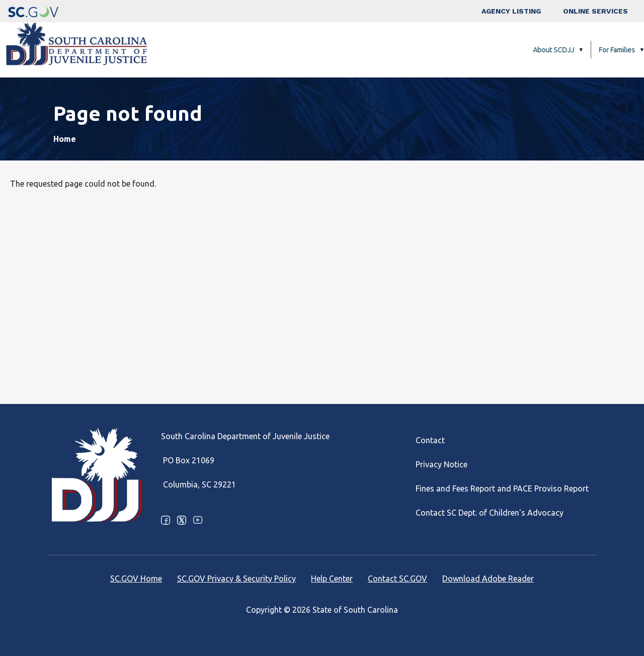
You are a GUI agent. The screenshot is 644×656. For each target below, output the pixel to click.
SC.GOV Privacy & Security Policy (236, 579)
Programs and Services (502, 50)
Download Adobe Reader (488, 579)
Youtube (198, 520)
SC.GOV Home (136, 579)
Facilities (428, 50)
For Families (372, 50)
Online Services (595, 11)
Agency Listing (511, 11)
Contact (430, 440)
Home (65, 139)
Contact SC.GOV (397, 579)
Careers (604, 50)
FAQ (569, 50)
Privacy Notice (441, 464)
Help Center (332, 579)
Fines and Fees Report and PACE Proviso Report (502, 488)
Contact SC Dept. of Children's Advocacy (490, 513)
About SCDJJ (309, 50)
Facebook (166, 520)
